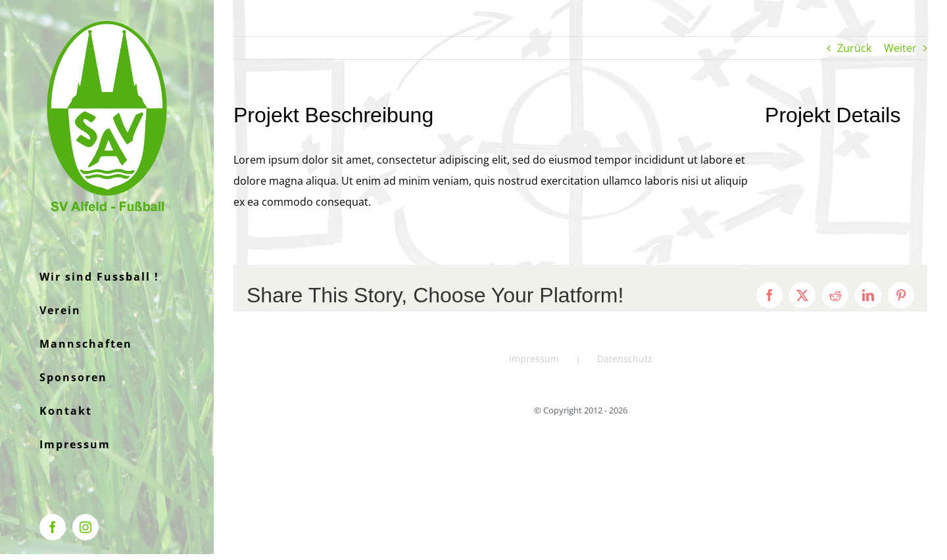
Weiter (900, 48)
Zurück (854, 48)
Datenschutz (625, 359)
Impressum (534, 359)
